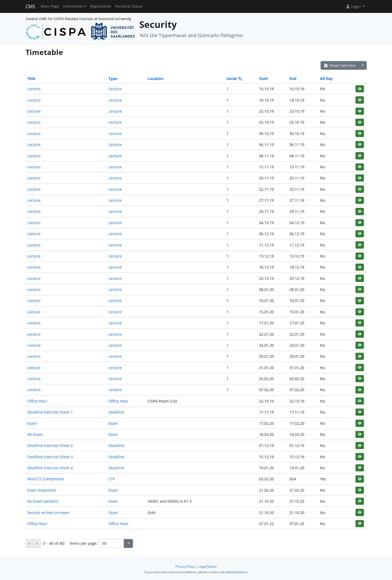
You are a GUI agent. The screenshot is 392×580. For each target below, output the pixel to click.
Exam (32, 423)
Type (113, 79)
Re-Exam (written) (43, 501)
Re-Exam (35, 434)
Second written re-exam (48, 513)
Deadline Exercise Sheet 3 (50, 457)
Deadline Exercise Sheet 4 (50, 468)
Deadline (116, 412)
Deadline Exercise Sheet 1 (50, 412)
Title (31, 79)
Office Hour (37, 401)
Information (73, 6)
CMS (30, 6)
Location (156, 79)
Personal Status (129, 6)
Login (354, 6)
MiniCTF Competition (46, 479)
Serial (234, 79)
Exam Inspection (42, 490)
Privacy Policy (185, 566)
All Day (326, 79)
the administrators (234, 572)
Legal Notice (208, 566)
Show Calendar (340, 65)
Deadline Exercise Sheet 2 (50, 445)
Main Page (50, 6)
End (293, 79)
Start (264, 79)
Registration (101, 6)
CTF (112, 479)
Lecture (34, 89)
